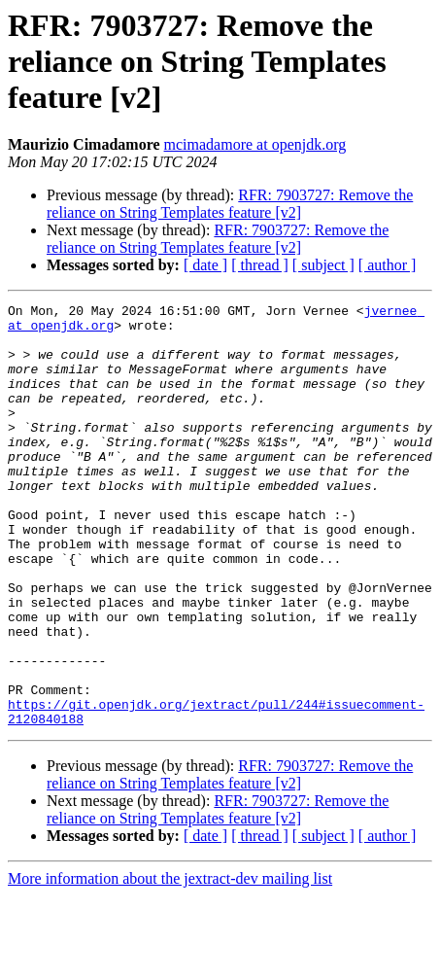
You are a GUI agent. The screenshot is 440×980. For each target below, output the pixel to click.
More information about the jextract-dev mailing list (170, 963)
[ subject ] (323, 265)
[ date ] (205, 265)
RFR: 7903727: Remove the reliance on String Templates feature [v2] (230, 204)
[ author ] (388, 265)
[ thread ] (260, 265)
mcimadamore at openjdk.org (255, 144)
